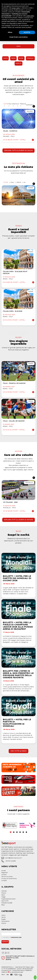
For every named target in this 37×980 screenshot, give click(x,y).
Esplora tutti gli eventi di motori (19, 520)
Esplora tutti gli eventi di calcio (18, 151)
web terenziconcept (17, 972)
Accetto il (12, 937)
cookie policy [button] (30, 16)
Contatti (4, 881)
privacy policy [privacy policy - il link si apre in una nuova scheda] (16, 8)
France (23, 104)
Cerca (18, 46)
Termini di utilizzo (7, 877)
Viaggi (3, 897)
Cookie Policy (12, 879)
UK (18, 104)
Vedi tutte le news (18, 751)
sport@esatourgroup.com (14, 858)
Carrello (4, 875)
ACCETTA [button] (27, 32)
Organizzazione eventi (9, 899)
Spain (15, 104)
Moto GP (19, 63)
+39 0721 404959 (10, 861)
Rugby (21, 58)
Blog (3, 905)
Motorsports (5, 921)
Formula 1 (30, 58)
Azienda (4, 891)
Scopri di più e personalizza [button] (18, 37)
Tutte (6, 104)
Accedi (4, 871)
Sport (3, 895)
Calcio (5, 58)
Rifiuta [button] (10, 32)
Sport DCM (5, 901)
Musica (4, 893)
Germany (30, 105)
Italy (10, 104)
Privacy (4, 879)
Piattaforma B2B (7, 903)
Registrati (5, 873)
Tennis (13, 58)
